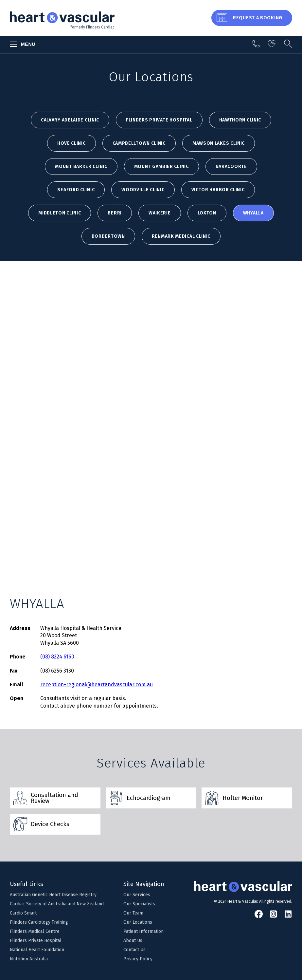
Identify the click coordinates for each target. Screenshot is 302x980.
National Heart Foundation (37, 950)
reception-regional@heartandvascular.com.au (97, 684)
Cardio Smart (23, 913)
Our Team (133, 913)
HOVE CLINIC (71, 143)
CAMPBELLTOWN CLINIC (139, 143)
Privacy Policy (138, 959)
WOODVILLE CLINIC (143, 190)
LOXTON (207, 213)
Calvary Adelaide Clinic (70, 120)
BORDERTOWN (108, 236)
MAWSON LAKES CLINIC (219, 143)
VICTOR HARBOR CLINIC (218, 190)
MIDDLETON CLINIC (60, 213)
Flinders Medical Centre (35, 931)
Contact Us (134, 950)
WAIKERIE (160, 213)
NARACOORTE (231, 166)
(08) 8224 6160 (57, 657)
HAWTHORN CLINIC (240, 120)
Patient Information (143, 931)
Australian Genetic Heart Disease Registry (53, 895)
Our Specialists (139, 904)
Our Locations (138, 922)
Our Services (137, 895)
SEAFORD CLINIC (76, 190)
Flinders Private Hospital (159, 120)
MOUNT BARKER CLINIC (81, 166)
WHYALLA (253, 213)
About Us (133, 941)
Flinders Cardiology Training (39, 922)
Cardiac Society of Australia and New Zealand (57, 904)
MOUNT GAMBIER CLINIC (161, 166)
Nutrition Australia (29, 959)
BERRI (115, 213)
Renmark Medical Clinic (181, 236)
